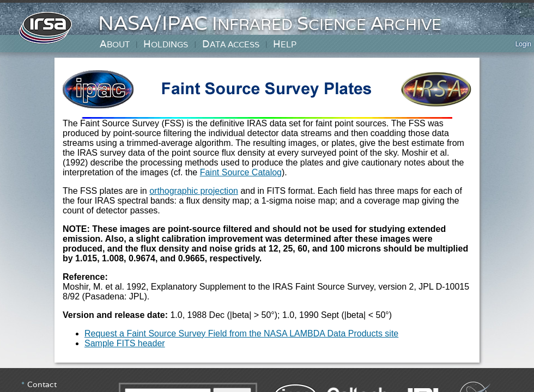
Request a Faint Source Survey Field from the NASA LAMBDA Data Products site (241, 333)
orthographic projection (194, 191)
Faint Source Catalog (241, 172)
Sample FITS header (125, 343)
